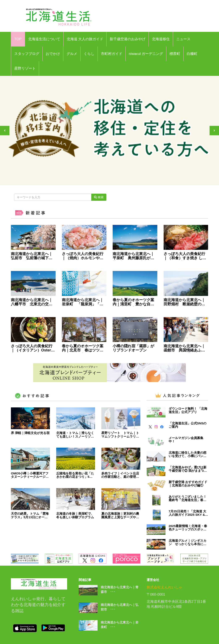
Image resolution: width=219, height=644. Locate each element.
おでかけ (53, 54)
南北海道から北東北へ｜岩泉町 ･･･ (120, 625)
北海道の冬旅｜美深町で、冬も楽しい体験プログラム (75, 515)
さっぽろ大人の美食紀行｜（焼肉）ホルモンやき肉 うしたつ (83, 256)
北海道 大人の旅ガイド (85, 39)
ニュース (183, 39)
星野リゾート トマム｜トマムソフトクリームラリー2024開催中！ (120, 435)
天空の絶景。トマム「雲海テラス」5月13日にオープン (30, 515)
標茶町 (175, 54)
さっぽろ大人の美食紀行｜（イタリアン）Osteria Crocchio (33, 348)
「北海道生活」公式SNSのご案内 (188, 425)
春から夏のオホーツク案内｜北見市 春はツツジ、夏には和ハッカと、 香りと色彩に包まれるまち (83, 348)
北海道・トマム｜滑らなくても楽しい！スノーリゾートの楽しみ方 (75, 435)
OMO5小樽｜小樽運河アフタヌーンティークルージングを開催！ (30, 475)
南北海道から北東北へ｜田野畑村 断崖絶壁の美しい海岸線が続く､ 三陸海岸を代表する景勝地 (186, 302)
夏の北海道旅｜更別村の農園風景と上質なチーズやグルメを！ (120, 515)
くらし (89, 54)
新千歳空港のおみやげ (128, 39)
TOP (18, 39)
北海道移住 (161, 39)
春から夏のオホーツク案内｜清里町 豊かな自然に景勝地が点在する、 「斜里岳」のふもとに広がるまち (133, 302)
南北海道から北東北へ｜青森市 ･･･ (120, 590)
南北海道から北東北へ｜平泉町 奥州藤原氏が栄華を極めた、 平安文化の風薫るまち (134, 256)
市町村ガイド (112, 54)
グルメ (72, 54)
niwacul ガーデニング (146, 54)
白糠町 (192, 54)
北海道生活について (44, 39)
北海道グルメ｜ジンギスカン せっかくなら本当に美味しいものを (188, 542)
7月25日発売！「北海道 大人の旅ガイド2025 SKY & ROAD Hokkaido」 (187, 513)
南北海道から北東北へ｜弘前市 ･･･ (120, 607)
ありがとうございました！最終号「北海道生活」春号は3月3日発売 (188, 498)
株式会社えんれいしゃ (164, 587)
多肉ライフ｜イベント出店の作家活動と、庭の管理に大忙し (120, 475)
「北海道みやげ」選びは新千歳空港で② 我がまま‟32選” (188, 469)
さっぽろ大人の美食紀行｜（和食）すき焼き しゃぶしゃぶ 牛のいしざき (185, 256)
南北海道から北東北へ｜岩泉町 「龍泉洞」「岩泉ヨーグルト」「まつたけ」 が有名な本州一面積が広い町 (83, 302)
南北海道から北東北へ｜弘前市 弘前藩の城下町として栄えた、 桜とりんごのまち (32, 256)
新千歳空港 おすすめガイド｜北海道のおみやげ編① (188, 484)
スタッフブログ (27, 54)
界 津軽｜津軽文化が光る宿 (30, 433)
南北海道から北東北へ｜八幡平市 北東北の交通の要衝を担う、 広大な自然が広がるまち (32, 302)
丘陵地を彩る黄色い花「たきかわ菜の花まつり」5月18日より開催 (75, 475)
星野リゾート (25, 68)
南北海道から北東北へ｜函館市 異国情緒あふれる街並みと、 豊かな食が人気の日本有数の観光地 (185, 348)
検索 (99, 197)
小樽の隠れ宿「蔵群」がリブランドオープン (133, 348)
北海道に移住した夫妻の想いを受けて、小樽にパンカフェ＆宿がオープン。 (188, 454)
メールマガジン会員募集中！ (186, 440)
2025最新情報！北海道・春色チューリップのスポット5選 (188, 528)
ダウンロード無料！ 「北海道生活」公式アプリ (188, 410)
